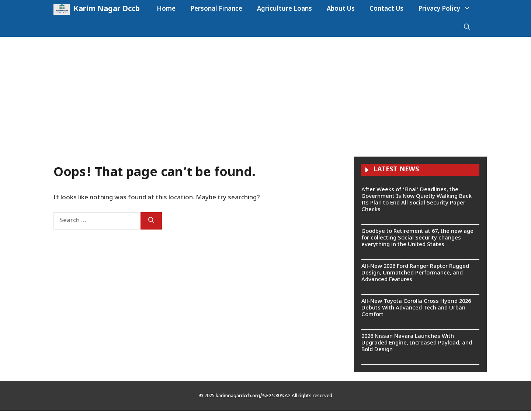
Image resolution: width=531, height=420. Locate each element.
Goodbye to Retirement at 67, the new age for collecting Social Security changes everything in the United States (417, 238)
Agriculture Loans (284, 9)
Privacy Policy (448, 9)
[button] (467, 28)
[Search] (151, 221)
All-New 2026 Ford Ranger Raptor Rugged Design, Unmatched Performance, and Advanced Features (415, 273)
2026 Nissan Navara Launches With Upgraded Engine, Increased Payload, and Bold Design (417, 343)
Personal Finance (216, 9)
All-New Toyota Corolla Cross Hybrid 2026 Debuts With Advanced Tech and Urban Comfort (416, 308)
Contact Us (386, 9)
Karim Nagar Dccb (107, 9)
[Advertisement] (265, 92)
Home (166, 9)
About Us (341, 9)
